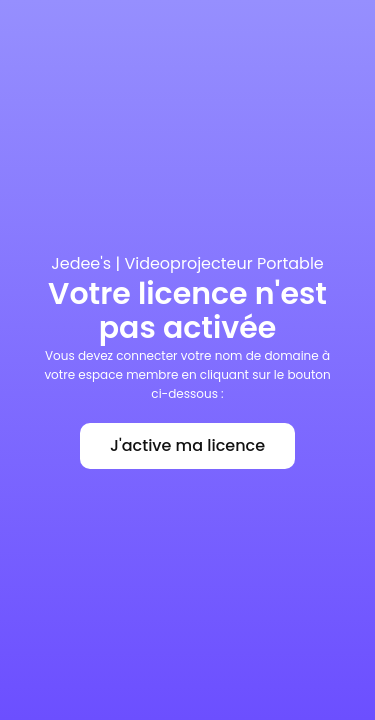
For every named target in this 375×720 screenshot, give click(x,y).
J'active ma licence (187, 445)
